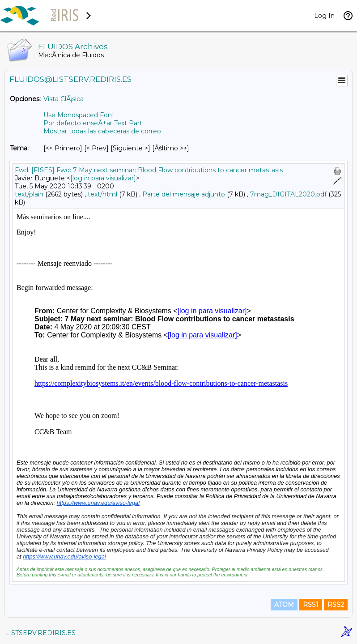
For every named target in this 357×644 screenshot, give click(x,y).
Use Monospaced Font (79, 115)
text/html (102, 194)
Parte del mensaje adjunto (184, 194)
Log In (324, 16)
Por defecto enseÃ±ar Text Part (93, 123)
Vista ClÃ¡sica (64, 99)
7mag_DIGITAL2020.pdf (288, 194)
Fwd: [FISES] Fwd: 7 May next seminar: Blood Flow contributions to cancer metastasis (149, 170)
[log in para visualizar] (103, 178)
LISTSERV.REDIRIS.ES (40, 633)
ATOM (284, 605)
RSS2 (336, 605)
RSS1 (311, 605)
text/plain (29, 194)
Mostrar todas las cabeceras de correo (102, 131)
